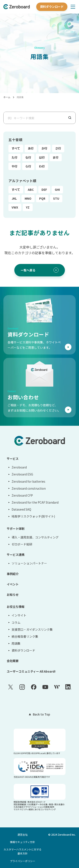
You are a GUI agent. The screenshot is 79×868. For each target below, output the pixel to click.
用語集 (20, 97)
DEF (44, 190)
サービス (13, 459)
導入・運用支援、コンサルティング (35, 537)
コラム (16, 622)
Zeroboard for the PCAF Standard (35, 502)
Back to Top (42, 714)
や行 (15, 166)
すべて (16, 148)
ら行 (28, 166)
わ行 (42, 166)
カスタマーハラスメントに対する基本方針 (23, 851)
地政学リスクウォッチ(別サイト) (33, 516)
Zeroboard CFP (22, 495)
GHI (57, 190)
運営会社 (23, 834)
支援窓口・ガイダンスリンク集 (32, 629)
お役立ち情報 (16, 607)
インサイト (19, 615)
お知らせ (13, 595)
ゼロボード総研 (22, 544)
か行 (44, 148)
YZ (28, 207)
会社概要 (13, 661)
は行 (42, 157)
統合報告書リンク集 (25, 636)
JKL (14, 198)
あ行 (31, 148)
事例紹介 (13, 574)
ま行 (56, 157)
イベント (13, 584)
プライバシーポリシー (23, 861)
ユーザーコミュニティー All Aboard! (31, 671)
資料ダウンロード (52, 7)
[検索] (72, 118)
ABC (31, 190)
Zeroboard (19, 467)
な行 (28, 157)
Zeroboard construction (29, 488)
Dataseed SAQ (21, 509)
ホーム (7, 97)
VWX (15, 207)
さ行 (58, 148)
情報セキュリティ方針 (22, 842)
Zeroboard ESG (22, 474)
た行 (15, 157)
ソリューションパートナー (29, 563)
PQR (42, 198)
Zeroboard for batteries (28, 481)
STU (56, 198)
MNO (28, 198)
